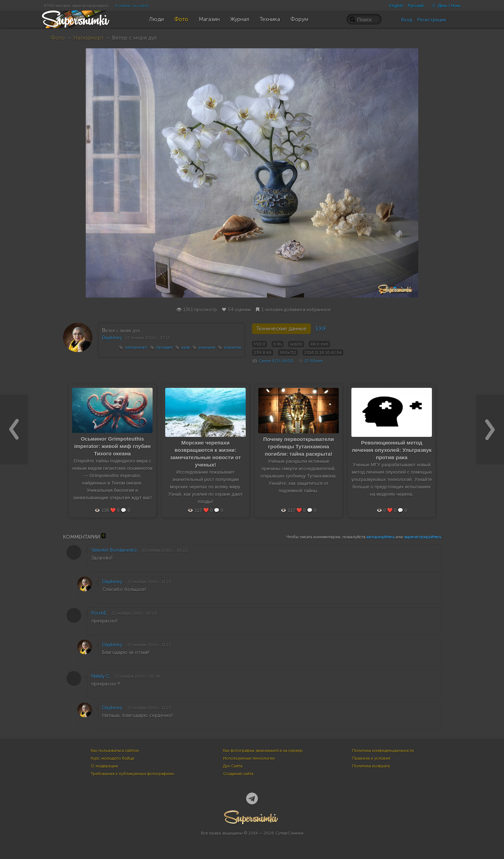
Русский (416, 6)
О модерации (104, 766)
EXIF (321, 329)
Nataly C (100, 676)
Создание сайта (238, 774)
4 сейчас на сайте (132, 6)
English (396, 6)
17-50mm (314, 361)
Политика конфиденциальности (383, 750)
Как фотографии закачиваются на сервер (263, 750)
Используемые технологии (249, 758)
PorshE (99, 613)
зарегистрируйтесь (422, 537)
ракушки (207, 347)
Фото (58, 38)
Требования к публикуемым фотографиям (132, 774)
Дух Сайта (233, 766)
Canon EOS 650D (276, 361)
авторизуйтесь (380, 537)
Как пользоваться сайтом (115, 750)
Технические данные (281, 329)
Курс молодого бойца (112, 758)
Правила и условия (371, 758)
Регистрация (432, 20)
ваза (185, 347)
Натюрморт (88, 38)
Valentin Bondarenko (114, 550)
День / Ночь (444, 6)
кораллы (233, 347)
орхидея (164, 347)
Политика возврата (371, 766)
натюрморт (136, 347)
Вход (407, 20)
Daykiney (112, 338)
